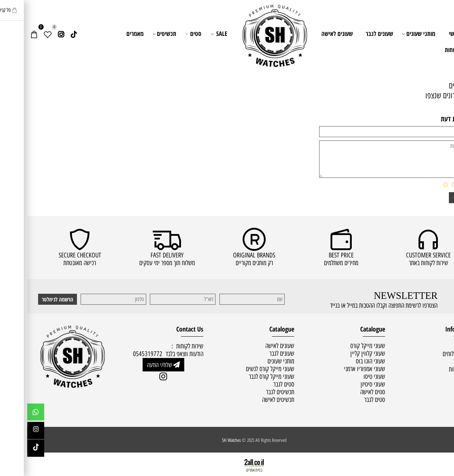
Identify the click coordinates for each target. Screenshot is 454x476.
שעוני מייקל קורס (341, 346)
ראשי (427, 34)
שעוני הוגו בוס (343, 361)
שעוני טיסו (347, 376)
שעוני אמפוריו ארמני (337, 369)
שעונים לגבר (352, 34)
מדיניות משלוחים (432, 354)
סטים (166, 34)
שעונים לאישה (310, 34)
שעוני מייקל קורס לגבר (244, 376)
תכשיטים (138, 34)
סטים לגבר (348, 400)
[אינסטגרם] (34, 34)
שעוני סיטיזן (346, 384)
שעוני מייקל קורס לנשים (243, 369)
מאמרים (108, 34)
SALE (192, 34)
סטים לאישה (346, 392)
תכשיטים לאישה (251, 400)
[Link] (47, 34)
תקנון (444, 361)
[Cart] (7, 34)
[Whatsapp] (9, 414)
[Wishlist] (20, 34)
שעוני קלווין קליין (341, 353)
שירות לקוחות (433, 50)
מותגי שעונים (392, 34)
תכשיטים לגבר (253, 392)
